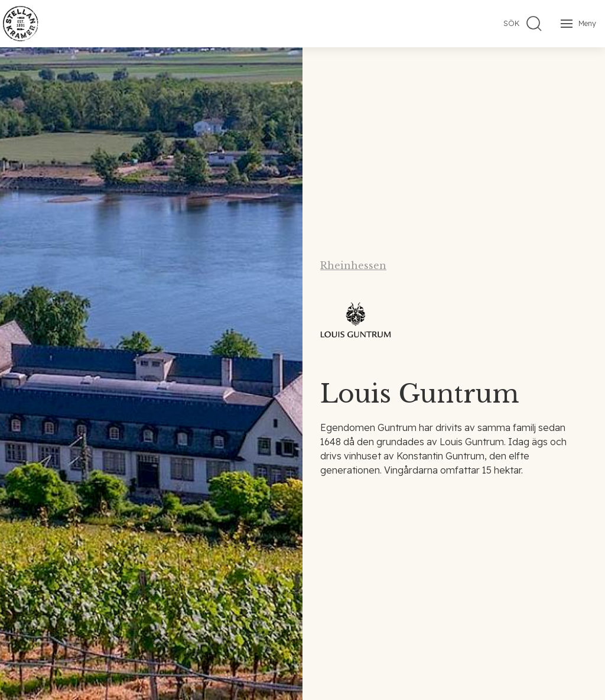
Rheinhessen (353, 265)
